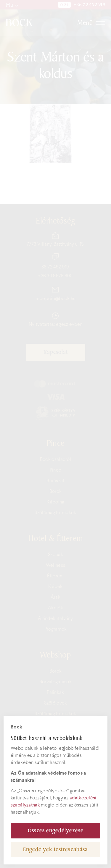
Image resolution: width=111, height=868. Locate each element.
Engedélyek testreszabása (55, 850)
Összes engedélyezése (56, 831)
